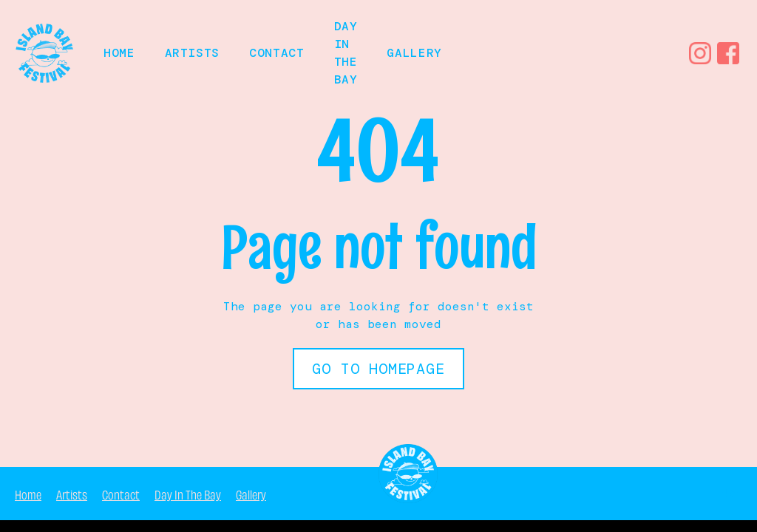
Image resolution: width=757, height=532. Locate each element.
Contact (276, 53)
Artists (192, 53)
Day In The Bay (188, 494)
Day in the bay (346, 53)
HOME (119, 53)
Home (28, 494)
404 (731, 493)
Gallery (414, 53)
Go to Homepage (378, 369)
